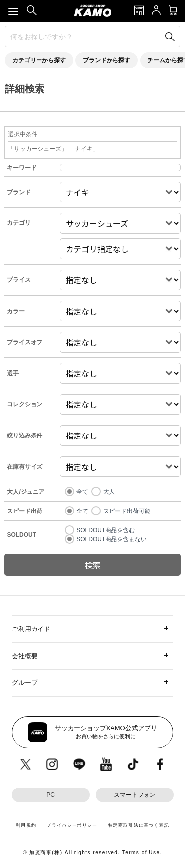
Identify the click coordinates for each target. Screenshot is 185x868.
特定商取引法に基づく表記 (139, 825)
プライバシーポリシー (72, 825)
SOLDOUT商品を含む (106, 530)
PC (51, 795)
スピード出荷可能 (127, 511)
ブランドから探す (107, 60)
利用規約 (26, 825)
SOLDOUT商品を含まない (111, 539)
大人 (109, 492)
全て (82, 492)
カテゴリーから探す (39, 60)
